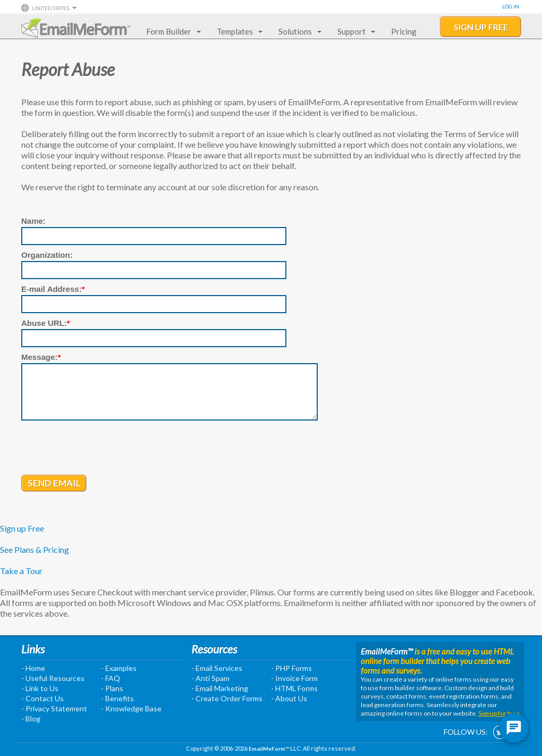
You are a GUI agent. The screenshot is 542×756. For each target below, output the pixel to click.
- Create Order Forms (227, 698)
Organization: (47, 255)
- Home (33, 668)
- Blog (31, 719)
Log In (511, 6)
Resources (214, 649)
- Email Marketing (220, 688)
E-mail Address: (53, 289)
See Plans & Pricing (35, 549)
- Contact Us (43, 698)
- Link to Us (40, 688)
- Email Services (217, 668)
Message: (41, 357)
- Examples (119, 668)
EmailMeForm (76, 28)
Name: (33, 221)
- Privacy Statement (54, 708)
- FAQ (111, 678)
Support (354, 31)
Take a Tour (21, 571)
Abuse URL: (46, 323)
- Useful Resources (53, 678)
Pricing (404, 31)
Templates (238, 31)
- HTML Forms (294, 688)
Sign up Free (22, 528)
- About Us (289, 698)
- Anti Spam (210, 678)
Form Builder (171, 31)
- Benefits (117, 698)
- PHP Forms (291, 668)
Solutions (298, 31)
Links (33, 649)
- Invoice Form (294, 678)
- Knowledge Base (131, 708)
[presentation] (102, 449)
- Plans (112, 688)
